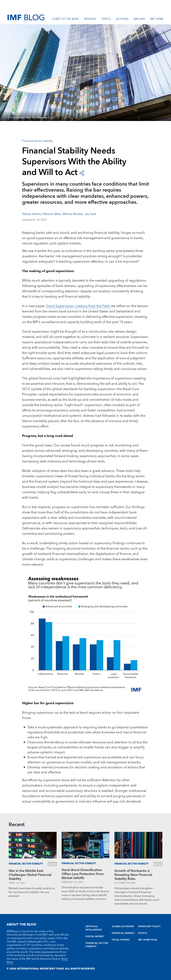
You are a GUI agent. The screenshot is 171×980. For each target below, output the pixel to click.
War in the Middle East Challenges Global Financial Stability (30, 875)
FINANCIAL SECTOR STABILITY (97, 945)
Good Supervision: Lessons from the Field (78, 306)
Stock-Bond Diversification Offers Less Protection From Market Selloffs (83, 874)
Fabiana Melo (52, 214)
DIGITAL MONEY (95, 937)
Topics (106, 19)
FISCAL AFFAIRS (121, 940)
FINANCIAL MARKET (123, 933)
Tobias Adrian (31, 214)
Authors (122, 19)
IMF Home (157, 19)
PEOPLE (143, 933)
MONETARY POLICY (149, 927)
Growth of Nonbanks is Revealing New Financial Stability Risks (133, 875)
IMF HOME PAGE (148, 940)
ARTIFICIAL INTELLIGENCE (94, 928)
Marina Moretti (73, 214)
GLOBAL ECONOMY (123, 927)
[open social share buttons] (82, 173)
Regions (90, 19)
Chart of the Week (65, 19)
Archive (139, 19)
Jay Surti (90, 214)
